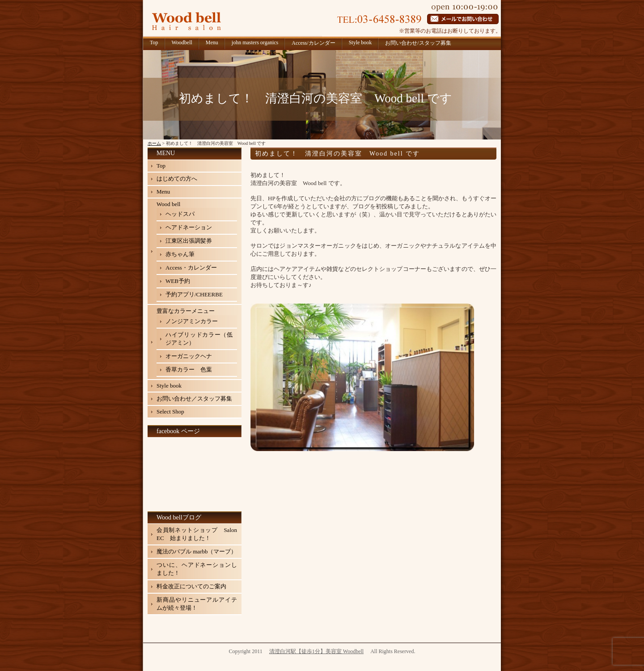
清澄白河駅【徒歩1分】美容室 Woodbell (316, 651)
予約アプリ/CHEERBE (194, 294)
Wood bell (168, 204)
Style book (360, 42)
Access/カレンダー (313, 43)
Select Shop (170, 411)
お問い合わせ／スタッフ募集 (194, 399)
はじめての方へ (177, 179)
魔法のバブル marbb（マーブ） (197, 551)
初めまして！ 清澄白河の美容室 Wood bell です (337, 154)
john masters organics (255, 42)
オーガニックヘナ (189, 356)
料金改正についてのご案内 (191, 586)
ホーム (154, 143)
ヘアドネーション (189, 227)
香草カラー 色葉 (189, 369)
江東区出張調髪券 (189, 241)
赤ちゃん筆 (180, 254)
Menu (212, 42)
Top (154, 42)
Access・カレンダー (191, 268)
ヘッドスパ (180, 214)
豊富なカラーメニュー (186, 311)
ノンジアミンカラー (192, 321)
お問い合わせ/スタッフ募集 (418, 43)
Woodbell (182, 42)
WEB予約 (178, 281)
